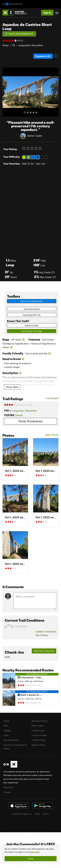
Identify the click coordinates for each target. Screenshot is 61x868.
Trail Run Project (39, 735)
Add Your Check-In (44, 651)
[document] (30, 854)
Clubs (6, 735)
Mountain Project (39, 721)
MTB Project (37, 726)
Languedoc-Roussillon (31, 45)
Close (31, 859)
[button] (6, 92)
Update (46, 631)
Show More (12, 387)
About (6, 721)
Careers (7, 792)
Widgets (7, 731)
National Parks (38, 745)
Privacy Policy (34, 852)
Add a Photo (52, 435)
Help (6, 726)
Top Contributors (11, 740)
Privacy (46, 814)
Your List (40, 164)
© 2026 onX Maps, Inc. (22, 814)
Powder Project (39, 740)
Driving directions (32, 309)
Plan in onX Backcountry (32, 301)
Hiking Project (38, 731)
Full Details (52, 398)
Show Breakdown (30, 421)
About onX (8, 787)
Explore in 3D (43, 56)
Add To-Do (28, 164)
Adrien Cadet (35, 136)
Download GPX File (32, 315)
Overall (19, 415)
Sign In (47, 13)
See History (42, 635)
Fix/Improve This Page (32, 331)
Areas (6, 45)
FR (13, 45)
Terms (37, 814)
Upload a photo (32, 325)
